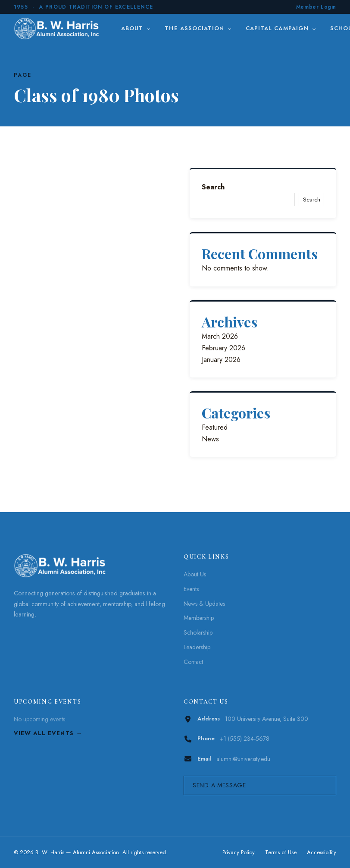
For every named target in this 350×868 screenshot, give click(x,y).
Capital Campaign (281, 28)
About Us (195, 574)
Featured (215, 427)
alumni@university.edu (243, 759)
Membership (199, 618)
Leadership (197, 647)
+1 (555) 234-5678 (245, 739)
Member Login (316, 7)
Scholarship (198, 632)
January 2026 (221, 360)
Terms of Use (281, 852)
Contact (193, 662)
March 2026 (220, 336)
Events (191, 589)
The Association (198, 28)
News (210, 439)
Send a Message (219, 785)
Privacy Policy (239, 852)
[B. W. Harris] (58, 28)
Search (213, 187)
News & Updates (204, 604)
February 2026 (223, 348)
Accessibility (322, 852)
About (136, 28)
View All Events (44, 733)
